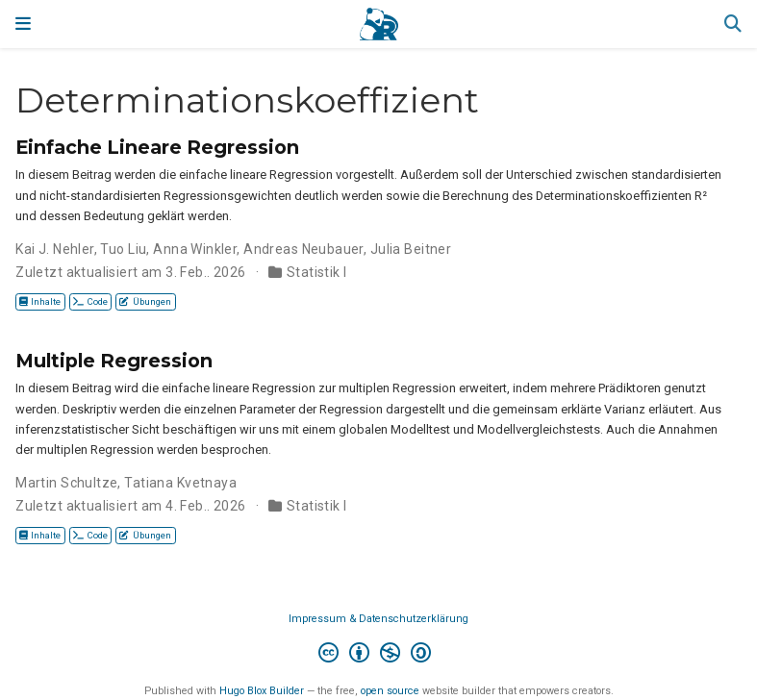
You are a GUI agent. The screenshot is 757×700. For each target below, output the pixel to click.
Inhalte (40, 301)
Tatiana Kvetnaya (180, 483)
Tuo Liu (123, 249)
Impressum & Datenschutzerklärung (378, 619)
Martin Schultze (66, 483)
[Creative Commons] (378, 655)
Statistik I (317, 272)
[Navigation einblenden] (23, 24)
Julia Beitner (411, 249)
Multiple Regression (114, 361)
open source (390, 691)
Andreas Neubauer (303, 249)
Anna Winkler (195, 249)
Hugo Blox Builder (262, 691)
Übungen (145, 301)
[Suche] (733, 25)
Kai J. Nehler (54, 249)
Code (90, 301)
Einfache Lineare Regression (157, 147)
